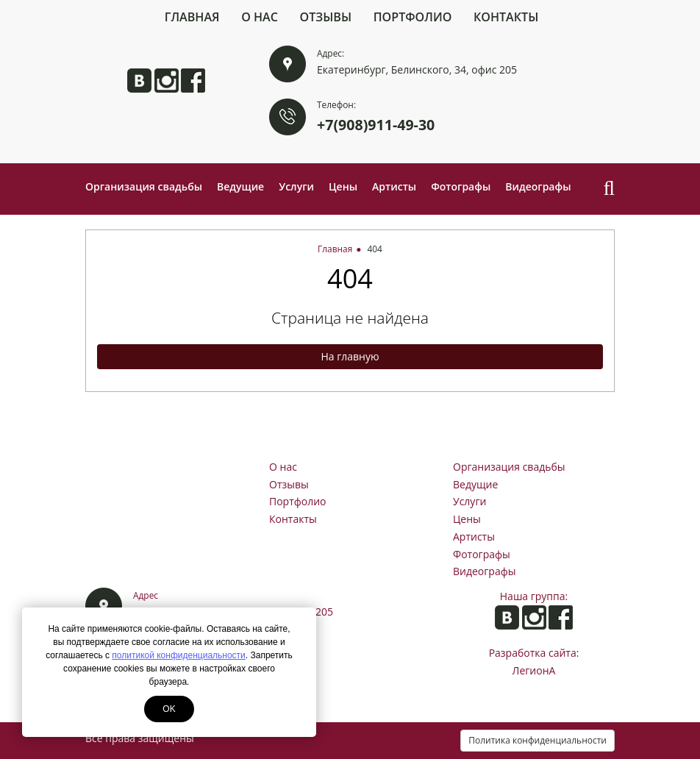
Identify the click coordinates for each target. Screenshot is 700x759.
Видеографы (538, 186)
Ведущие (240, 186)
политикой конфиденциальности (178, 655)
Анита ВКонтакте (139, 81)
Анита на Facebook (193, 81)
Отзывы (326, 17)
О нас (260, 17)
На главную (350, 356)
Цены (343, 186)
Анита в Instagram (167, 81)
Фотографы (461, 186)
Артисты (394, 186)
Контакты (506, 17)
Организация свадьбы (144, 186)
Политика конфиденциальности (537, 740)
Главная (192, 17)
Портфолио (413, 17)
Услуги (296, 186)
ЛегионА (534, 670)
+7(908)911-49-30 (376, 125)
